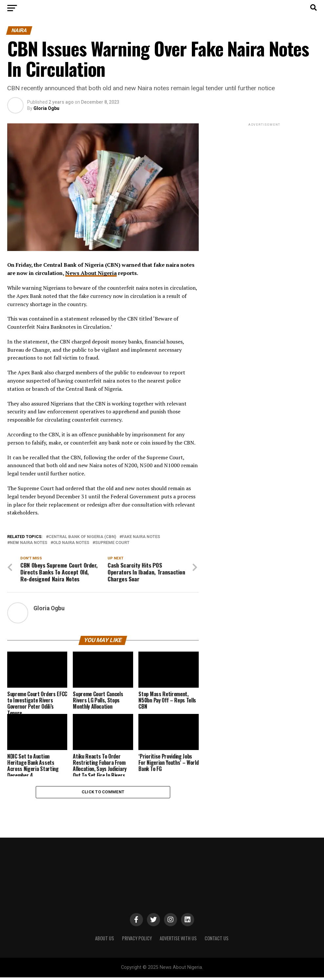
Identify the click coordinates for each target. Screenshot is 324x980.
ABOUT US (105, 941)
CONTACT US (217, 941)
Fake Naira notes (141, 537)
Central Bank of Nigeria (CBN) (82, 537)
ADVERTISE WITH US (178, 941)
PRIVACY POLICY (137, 941)
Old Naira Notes (71, 543)
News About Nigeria (91, 273)
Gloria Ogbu (46, 108)
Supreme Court (112, 543)
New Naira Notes (29, 543)
